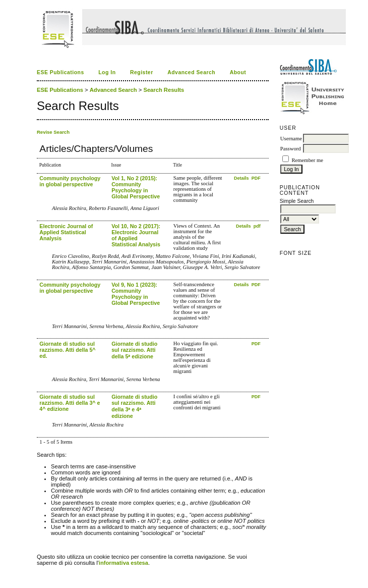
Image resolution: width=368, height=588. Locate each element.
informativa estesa (124, 563)
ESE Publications (60, 72)
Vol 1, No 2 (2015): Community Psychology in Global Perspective (136, 187)
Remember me (307, 160)
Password (291, 149)
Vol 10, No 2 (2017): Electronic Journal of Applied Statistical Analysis (136, 235)
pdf (257, 226)
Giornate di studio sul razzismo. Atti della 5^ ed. (67, 350)
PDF (256, 178)
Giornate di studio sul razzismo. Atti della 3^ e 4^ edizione (70, 403)
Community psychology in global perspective (70, 181)
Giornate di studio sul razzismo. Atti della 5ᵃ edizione (134, 350)
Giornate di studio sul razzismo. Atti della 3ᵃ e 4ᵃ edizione (134, 406)
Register (142, 72)
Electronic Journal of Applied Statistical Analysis (66, 232)
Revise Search (53, 132)
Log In (107, 72)
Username (291, 139)
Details (242, 178)
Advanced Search (191, 72)
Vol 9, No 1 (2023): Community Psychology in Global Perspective (136, 294)
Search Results (164, 90)
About (238, 72)
